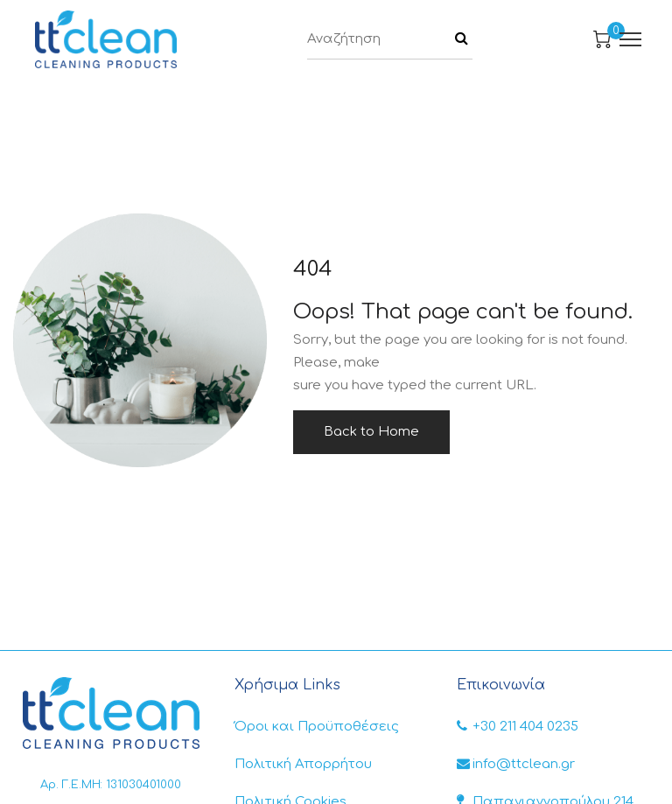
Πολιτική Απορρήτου (303, 764)
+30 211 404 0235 (518, 727)
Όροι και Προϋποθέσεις (317, 727)
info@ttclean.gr (516, 764)
